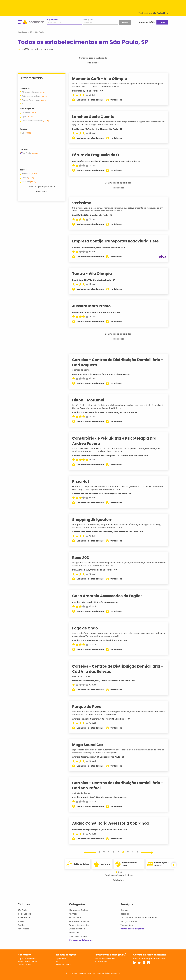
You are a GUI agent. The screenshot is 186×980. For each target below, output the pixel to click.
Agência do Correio (84, 370)
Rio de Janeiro (24, 914)
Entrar (162, 22)
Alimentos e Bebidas (79, 910)
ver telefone (119, 100)
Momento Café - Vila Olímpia (102, 79)
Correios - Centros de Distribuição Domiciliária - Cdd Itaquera (121, 362)
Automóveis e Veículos (80, 921)
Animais (73, 914)
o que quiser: (53, 19)
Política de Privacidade (105, 959)
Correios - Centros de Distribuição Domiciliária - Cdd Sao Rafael (121, 785)
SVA (58, 961)
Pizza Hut (84, 481)
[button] (118, 872)
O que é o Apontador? (27, 959)
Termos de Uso (24, 964)
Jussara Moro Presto (94, 306)
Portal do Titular (102, 961)
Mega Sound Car (91, 745)
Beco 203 (83, 558)
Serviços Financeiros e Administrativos (139, 918)
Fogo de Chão (88, 628)
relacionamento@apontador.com (149, 959)
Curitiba (21, 925)
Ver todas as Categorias (81, 940)
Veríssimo (85, 203)
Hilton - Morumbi (91, 400)
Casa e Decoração (78, 936)
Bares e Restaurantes (79, 925)
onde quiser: (88, 19)
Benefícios (74, 933)
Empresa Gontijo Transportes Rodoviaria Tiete (118, 241)
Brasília (21, 921)
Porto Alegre (23, 929)
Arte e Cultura (76, 918)
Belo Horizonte (24, 918)
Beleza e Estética (77, 929)
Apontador (22, 32)
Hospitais (125, 914)
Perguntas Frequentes (27, 961)
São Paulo (22, 910)
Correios (124, 910)
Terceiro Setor (127, 925)
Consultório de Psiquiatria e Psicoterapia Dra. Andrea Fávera (118, 441)
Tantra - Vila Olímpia (95, 274)
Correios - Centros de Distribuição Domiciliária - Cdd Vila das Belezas (121, 669)
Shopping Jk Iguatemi (96, 520)
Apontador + (62, 959)
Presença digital (63, 964)
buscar (125, 22)
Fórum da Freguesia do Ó (99, 155)
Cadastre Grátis (147, 22)
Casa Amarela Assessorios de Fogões (110, 596)
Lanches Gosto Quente (96, 117)
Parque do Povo (90, 707)
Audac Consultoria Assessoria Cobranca (113, 823)
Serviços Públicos (129, 921)
